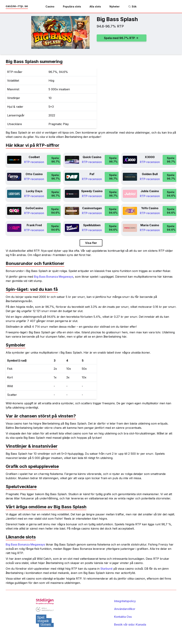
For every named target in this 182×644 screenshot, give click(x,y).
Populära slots (72, 6)
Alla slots (95, 6)
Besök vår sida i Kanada (130, 624)
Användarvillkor (125, 609)
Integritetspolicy (125, 601)
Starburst (106, 569)
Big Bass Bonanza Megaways (54, 277)
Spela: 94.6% (171, 194)
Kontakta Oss (123, 617)
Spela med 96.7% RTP (121, 38)
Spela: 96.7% (56, 160)
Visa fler (91, 243)
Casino (50, 6)
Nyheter (115, 6)
